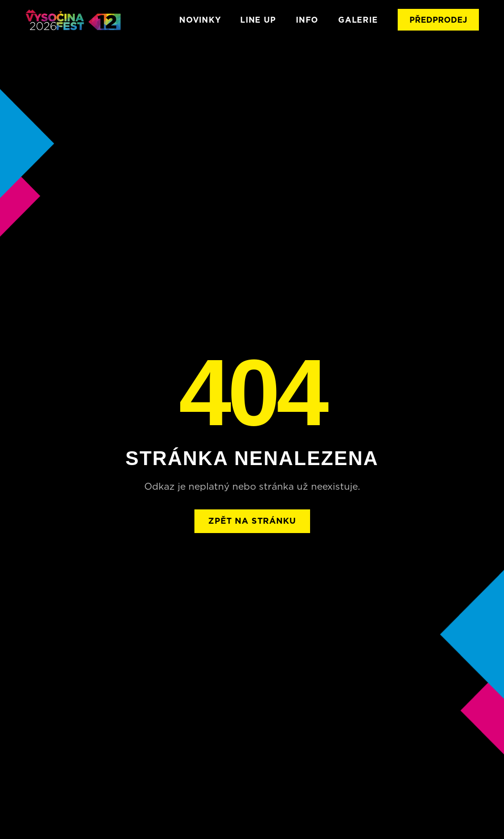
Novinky (200, 20)
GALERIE (358, 20)
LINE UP (258, 20)
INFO (307, 20)
